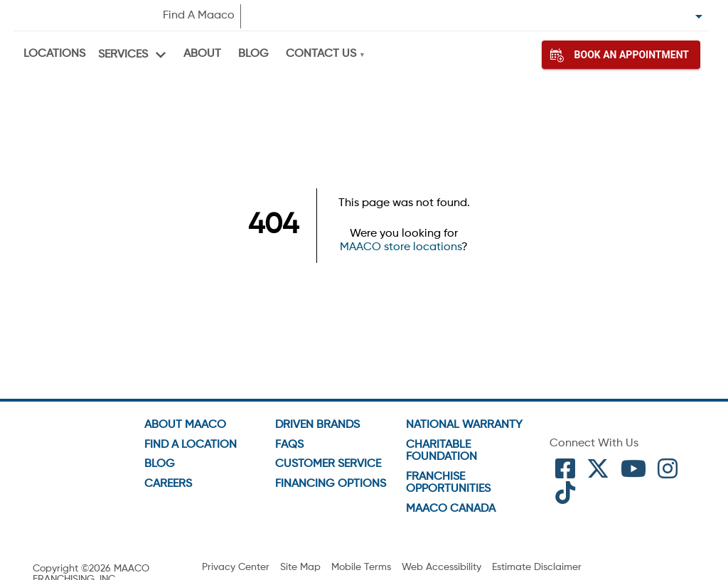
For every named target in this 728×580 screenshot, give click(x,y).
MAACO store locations (401, 247)
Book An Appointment (621, 55)
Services (123, 55)
